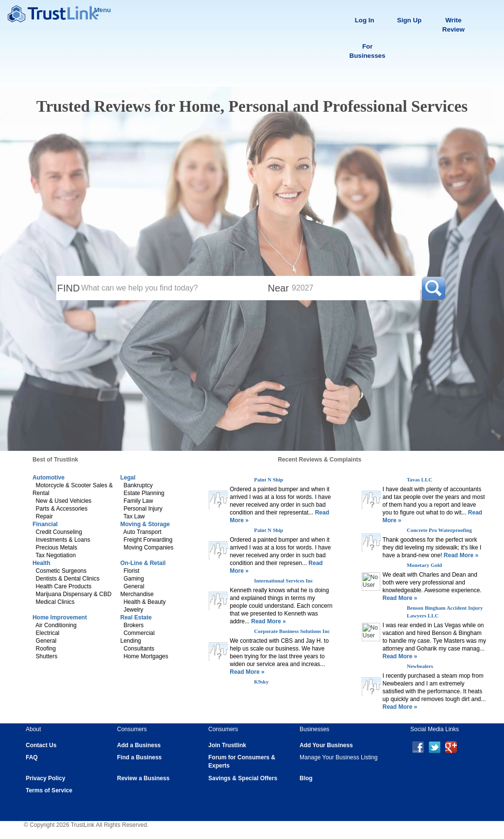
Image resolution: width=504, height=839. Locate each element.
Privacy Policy (45, 778)
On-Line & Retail (143, 563)
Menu (103, 11)
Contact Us (41, 745)
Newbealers (420, 666)
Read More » (268, 621)
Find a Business (139, 757)
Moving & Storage (145, 524)
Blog (306, 778)
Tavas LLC (420, 479)
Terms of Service (49, 790)
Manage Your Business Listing (339, 757)
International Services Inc (284, 581)
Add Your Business (326, 745)
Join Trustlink (227, 745)
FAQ (32, 757)
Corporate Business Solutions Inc (292, 631)
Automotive (49, 478)
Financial (45, 524)
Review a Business (143, 778)
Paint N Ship (269, 479)
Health (42, 563)
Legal (128, 478)
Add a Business (139, 745)
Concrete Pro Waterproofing (439, 530)
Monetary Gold (424, 565)
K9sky (261, 682)
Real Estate (136, 617)
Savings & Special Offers (243, 778)
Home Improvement (60, 617)
